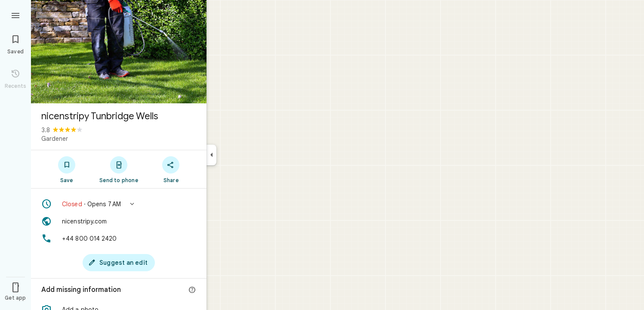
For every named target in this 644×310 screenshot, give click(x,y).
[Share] (171, 169)
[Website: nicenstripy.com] (119, 221)
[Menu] (15, 15)
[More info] (192, 290)
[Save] (66, 169)
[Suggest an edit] (119, 263)
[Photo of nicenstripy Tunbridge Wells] (119, 52)
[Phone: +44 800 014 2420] (119, 239)
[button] (119, 204)
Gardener (55, 139)
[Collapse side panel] (211, 155)
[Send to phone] (119, 169)
